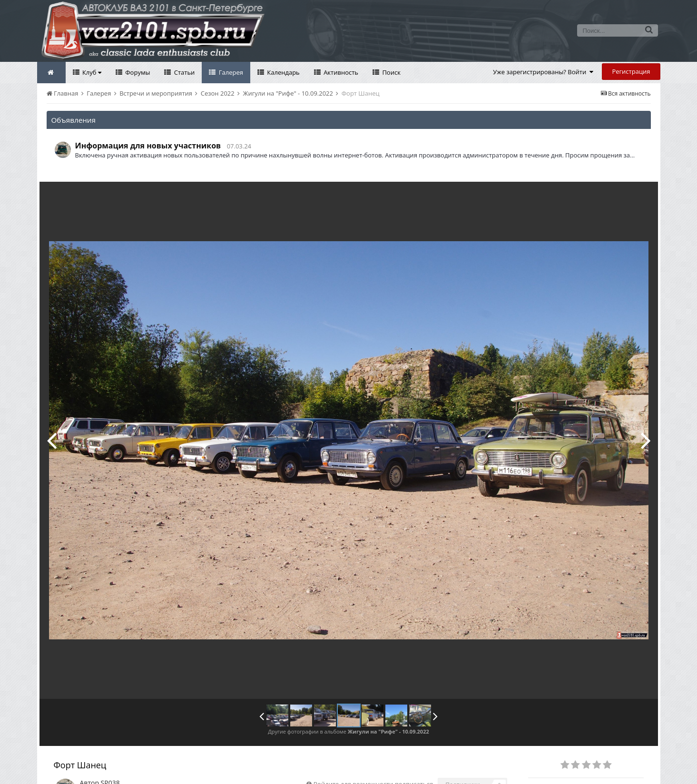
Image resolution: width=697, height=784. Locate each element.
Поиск (391, 72)
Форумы (137, 72)
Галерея (230, 72)
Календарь (283, 72)
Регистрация (631, 71)
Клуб (91, 72)
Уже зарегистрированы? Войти (543, 72)
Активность (340, 72)
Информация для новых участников (148, 146)
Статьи (183, 72)
